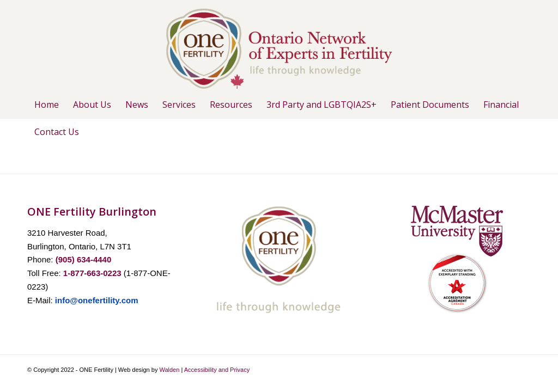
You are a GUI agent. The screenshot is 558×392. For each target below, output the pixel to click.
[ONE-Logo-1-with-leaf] (279, 45)
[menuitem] (47, 105)
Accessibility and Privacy (217, 370)
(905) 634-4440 (84, 259)
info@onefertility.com (97, 300)
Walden (169, 370)
